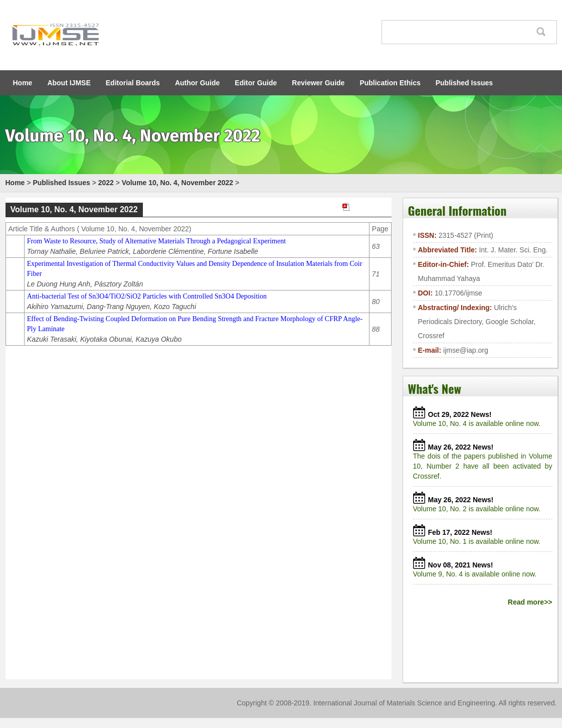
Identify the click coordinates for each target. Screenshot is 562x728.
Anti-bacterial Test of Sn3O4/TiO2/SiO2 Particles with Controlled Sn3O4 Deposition (147, 296)
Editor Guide (256, 83)
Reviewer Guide (318, 83)
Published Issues (464, 83)
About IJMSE (69, 83)
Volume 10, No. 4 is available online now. (479, 423)
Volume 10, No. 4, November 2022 (177, 183)
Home (23, 83)
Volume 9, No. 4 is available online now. (477, 574)
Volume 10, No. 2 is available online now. (479, 509)
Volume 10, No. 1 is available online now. (479, 541)
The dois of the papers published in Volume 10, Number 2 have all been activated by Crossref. (483, 466)
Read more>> (530, 602)
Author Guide (197, 83)
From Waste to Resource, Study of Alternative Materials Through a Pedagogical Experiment (156, 241)
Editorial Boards (133, 83)
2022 (106, 183)
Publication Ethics (390, 83)
